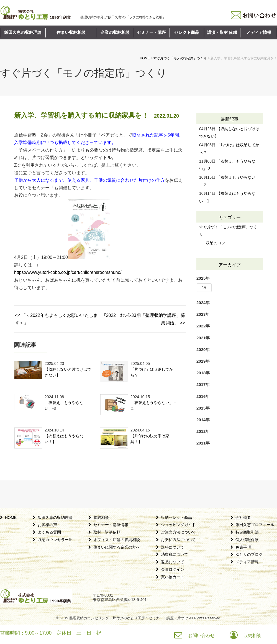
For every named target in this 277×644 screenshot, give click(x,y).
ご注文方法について (178, 532)
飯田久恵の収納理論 (23, 32)
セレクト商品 (187, 32)
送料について (173, 547)
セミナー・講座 (151, 32)
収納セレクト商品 (176, 517)
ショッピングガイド (178, 525)
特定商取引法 (247, 532)
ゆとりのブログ (249, 554)
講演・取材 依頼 (222, 32)
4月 (204, 287)
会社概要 (243, 517)
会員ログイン (173, 569)
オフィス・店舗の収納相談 (117, 540)
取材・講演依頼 (107, 532)
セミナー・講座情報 (111, 525)
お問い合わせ (201, 636)
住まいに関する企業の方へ (117, 547)
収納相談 (101, 517)
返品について (173, 562)
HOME (11, 517)
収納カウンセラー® (55, 540)
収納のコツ (216, 243)
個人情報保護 (247, 540)
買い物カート (173, 577)
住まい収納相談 (71, 32)
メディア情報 (259, 32)
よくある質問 (49, 532)
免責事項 (243, 547)
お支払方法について (178, 540)
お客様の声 (47, 525)
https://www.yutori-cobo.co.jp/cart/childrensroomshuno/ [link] (68, 272)
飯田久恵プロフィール (255, 525)
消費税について (175, 554)
